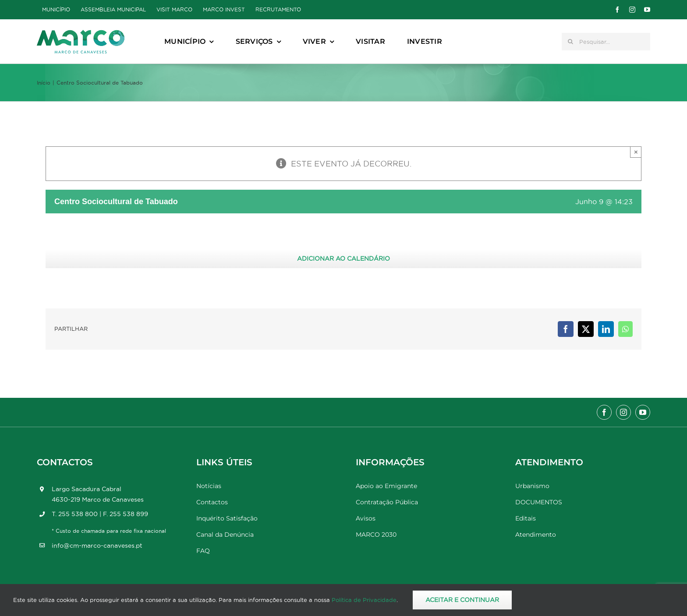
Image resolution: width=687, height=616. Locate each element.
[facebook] (617, 10)
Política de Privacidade (364, 600)
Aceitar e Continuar (462, 600)
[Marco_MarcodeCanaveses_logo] (81, 34)
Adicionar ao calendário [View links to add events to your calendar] (343, 258)
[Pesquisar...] (606, 42)
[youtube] (647, 10)
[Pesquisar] (570, 42)
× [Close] (636, 152)
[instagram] (632, 10)
